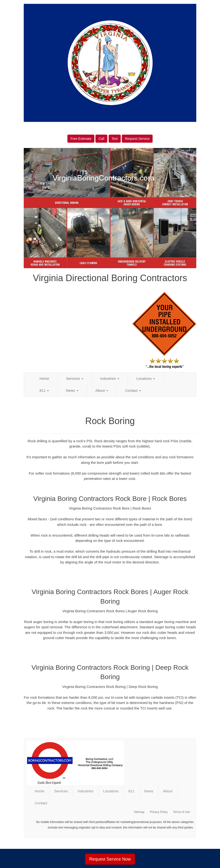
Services (75, 378)
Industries (110, 378)
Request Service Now (110, 859)
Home (44, 378)
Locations (146, 378)
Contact (133, 390)
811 (44, 390)
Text (115, 139)
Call (101, 139)
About (102, 390)
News (72, 390)
